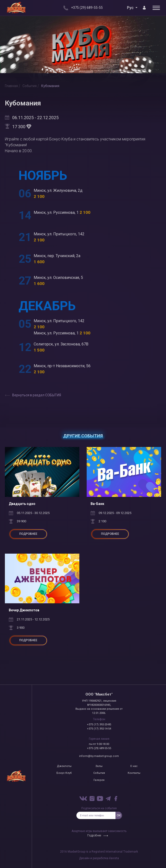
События (30, 86)
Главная (11, 86)
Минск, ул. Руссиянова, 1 (62, 212)
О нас (134, 766)
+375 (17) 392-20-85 (99, 725)
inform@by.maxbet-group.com (99, 756)
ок (119, 815)
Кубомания (50, 86)
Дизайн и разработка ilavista (99, 858)
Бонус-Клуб (64, 773)
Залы (99, 766)
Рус (131, 8)
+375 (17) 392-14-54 (99, 729)
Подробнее (94, 835)
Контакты (134, 773)
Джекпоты (64, 766)
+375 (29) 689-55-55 (99, 748)
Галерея (99, 780)
